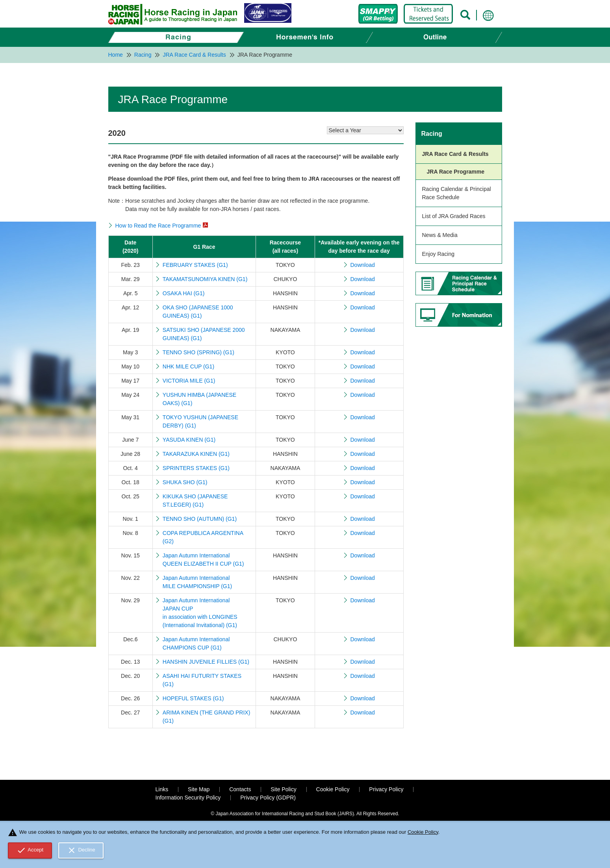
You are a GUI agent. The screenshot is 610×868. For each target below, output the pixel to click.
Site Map (199, 789)
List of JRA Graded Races (454, 216)
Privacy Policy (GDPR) (268, 798)
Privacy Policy (386, 789)
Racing (432, 134)
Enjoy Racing (438, 254)
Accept (30, 850)
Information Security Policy (188, 798)
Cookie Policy (333, 789)
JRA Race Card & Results (455, 154)
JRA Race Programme (456, 172)
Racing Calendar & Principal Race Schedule (457, 193)
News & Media (440, 235)
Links (162, 789)
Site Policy (283, 789)
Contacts (240, 789)
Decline (81, 850)
